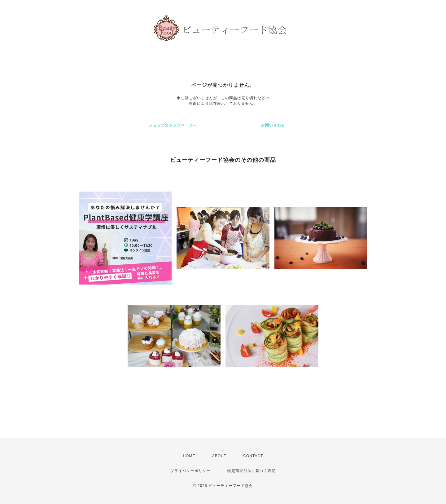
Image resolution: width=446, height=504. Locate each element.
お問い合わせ (273, 125)
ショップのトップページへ (173, 125)
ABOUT (219, 456)
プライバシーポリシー (190, 471)
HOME (189, 456)
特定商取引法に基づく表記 (251, 471)
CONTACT (253, 456)
